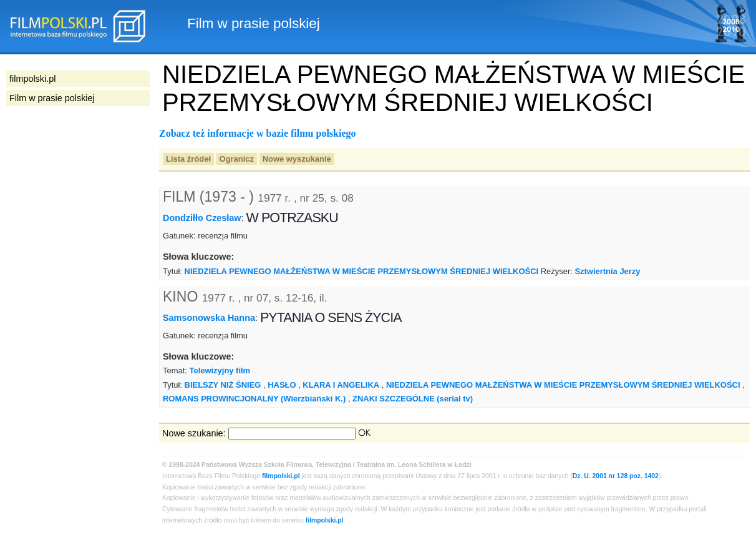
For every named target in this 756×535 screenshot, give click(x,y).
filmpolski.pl (281, 476)
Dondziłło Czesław (202, 218)
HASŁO (282, 385)
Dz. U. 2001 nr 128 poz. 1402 (616, 476)
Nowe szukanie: (194, 433)
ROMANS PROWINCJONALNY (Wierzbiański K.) (254, 399)
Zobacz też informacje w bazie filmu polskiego (258, 133)
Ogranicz (237, 159)
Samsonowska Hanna (209, 317)
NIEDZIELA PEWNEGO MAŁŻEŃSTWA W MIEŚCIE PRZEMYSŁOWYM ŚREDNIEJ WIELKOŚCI (362, 271)
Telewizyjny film (220, 371)
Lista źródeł (188, 159)
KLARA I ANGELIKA (341, 385)
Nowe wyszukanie (297, 159)
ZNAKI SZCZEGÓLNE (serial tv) (413, 399)
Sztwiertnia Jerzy (607, 271)
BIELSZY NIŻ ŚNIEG (223, 385)
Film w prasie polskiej (52, 98)
